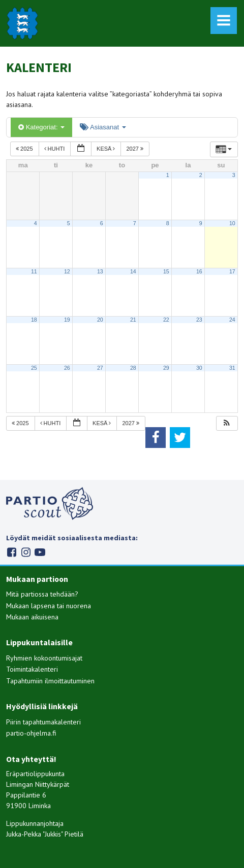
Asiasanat (103, 127)
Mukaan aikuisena (32, 617)
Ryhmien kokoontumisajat (44, 658)
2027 (135, 149)
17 (232, 271)
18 (34, 320)
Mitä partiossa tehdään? (42, 594)
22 (166, 320)
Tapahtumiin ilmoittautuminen (50, 681)
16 (199, 271)
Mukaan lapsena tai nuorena (49, 606)
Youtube (40, 552)
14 (133, 271)
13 (100, 271)
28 (133, 368)
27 (100, 368)
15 (166, 271)
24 (232, 320)
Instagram (26, 552)
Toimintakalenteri (32, 669)
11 (34, 271)
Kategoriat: (41, 127)
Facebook (11, 552)
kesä (106, 149)
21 (133, 320)
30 (199, 368)
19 (67, 320)
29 (166, 368)
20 (100, 320)
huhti (55, 149)
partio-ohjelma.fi (31, 733)
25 (34, 368)
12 (67, 271)
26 (67, 368)
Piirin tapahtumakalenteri (43, 722)
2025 (25, 149)
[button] (227, 423)
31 (232, 368)
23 (199, 320)
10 (232, 223)
